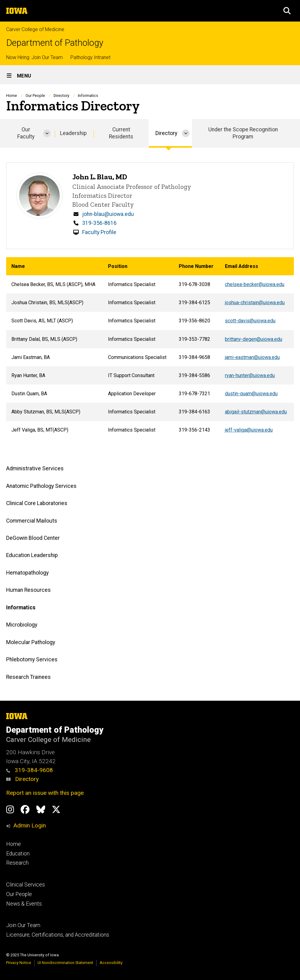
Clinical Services (26, 885)
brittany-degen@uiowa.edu (254, 339)
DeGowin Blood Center (33, 538)
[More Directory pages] (186, 133)
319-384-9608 (30, 770)
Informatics (21, 608)
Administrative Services (35, 469)
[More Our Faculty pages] (47, 133)
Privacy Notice (19, 963)
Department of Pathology (55, 43)
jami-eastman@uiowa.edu (252, 357)
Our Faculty (26, 133)
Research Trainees (28, 677)
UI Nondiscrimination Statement (65, 963)
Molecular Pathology (31, 642)
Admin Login (30, 825)
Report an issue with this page (45, 793)
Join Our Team (23, 925)
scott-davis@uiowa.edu (250, 321)
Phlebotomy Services (32, 660)
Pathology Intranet (90, 57)
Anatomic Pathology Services (41, 486)
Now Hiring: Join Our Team (34, 57)
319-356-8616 (99, 223)
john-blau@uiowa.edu (108, 214)
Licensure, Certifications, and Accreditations (58, 935)
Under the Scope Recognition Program (243, 133)
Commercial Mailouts (32, 521)
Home (12, 96)
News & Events (24, 904)
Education (18, 854)
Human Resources (28, 590)
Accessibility (111, 963)
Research (17, 863)
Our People (35, 96)
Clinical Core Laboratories (37, 504)
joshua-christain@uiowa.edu (255, 303)
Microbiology (22, 625)
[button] (287, 11)
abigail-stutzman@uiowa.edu (256, 412)
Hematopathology (27, 573)
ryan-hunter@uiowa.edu (250, 375)
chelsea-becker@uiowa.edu (255, 284)
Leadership (73, 133)
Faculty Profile (99, 232)
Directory (22, 779)
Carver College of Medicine (35, 29)
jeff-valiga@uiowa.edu (249, 430)
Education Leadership (32, 556)
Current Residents (121, 133)
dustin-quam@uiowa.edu (251, 394)
